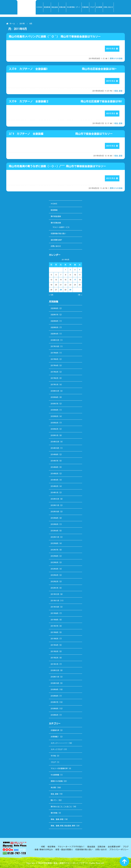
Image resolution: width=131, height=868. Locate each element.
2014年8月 (54, 454)
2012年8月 (54, 543)
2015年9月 (54, 397)
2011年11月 (55, 601)
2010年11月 (55, 677)
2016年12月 (55, 391)
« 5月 (51, 295)
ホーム (12, 24)
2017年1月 (54, 385)
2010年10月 (55, 683)
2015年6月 (54, 410)
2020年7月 (54, 315)
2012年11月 (55, 537)
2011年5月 (54, 639)
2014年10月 (55, 448)
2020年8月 (54, 308)
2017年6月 (54, 353)
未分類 (53, 788)
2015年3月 (54, 423)
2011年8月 (54, 620)
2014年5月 (54, 474)
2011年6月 (54, 632)
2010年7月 (54, 702)
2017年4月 (54, 365)
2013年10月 (55, 512)
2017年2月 (54, 378)
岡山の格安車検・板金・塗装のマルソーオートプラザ (61, 863)
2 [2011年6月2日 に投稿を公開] (70, 270)
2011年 (22, 24)
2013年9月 (54, 518)
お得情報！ (55, 737)
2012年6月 (54, 556)
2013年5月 (54, 524)
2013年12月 (55, 499)
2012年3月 (54, 575)
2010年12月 (55, 670)
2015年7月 (54, 404)
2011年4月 (54, 645)
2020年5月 (54, 327)
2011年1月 (54, 664)
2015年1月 (54, 435)
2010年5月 (54, 715)
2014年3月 (54, 486)
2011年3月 (54, 651)
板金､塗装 (118, 91)
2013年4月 (54, 531)
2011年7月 (54, 626)
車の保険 (54, 813)
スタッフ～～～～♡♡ (59, 743)
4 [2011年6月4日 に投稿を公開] (80, 270)
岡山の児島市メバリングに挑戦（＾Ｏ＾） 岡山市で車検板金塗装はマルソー (55, 37)
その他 (53, 756)
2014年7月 (54, 461)
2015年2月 (54, 429)
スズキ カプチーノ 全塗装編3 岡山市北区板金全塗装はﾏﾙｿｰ (63, 69)
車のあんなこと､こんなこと (61, 807)
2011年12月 (55, 594)
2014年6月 (54, 467)
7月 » (80, 295)
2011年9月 (54, 613)
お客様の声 (55, 730)
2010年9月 (54, 689)
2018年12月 (55, 340)
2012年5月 (54, 562)
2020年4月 (54, 334)
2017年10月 (55, 346)
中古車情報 (55, 775)
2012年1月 (54, 588)
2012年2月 (54, 582)
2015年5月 (54, 416)
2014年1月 (54, 493)
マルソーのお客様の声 (59, 768)
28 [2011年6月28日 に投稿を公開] (61, 290)
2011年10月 (55, 607)
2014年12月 (55, 442)
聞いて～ (54, 800)
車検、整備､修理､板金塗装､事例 (63, 826)
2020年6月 (54, 321)
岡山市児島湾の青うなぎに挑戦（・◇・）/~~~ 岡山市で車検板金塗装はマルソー (57, 166)
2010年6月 (54, 709)
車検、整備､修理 (57, 819)
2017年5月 (54, 359)
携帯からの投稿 (116, 59)
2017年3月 (54, 372)
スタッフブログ (57, 749)
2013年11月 (55, 505)
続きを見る (112, 49)
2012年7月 (54, 550)
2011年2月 (54, 658)
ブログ (53, 762)
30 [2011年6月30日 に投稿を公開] (70, 290)
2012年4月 (54, 569)
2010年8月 (54, 696)
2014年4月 (54, 480)
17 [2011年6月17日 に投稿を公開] (75, 280)
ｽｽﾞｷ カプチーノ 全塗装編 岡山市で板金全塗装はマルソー (61, 134)
